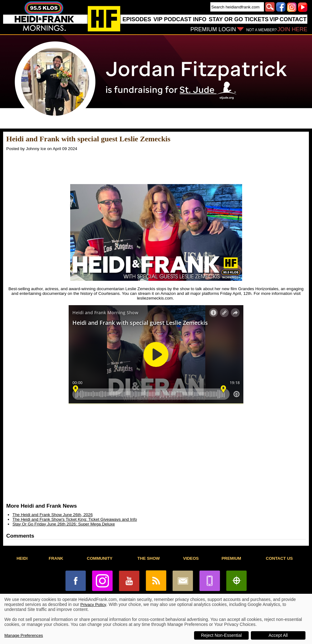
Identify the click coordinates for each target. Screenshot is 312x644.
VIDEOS (191, 558)
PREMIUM (231, 558)
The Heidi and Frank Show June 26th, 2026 (53, 515)
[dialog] (156, 619)
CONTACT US (279, 558)
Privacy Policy (93, 605)
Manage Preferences (24, 635)
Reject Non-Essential (221, 635)
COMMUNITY (100, 558)
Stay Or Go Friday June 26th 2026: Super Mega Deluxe (64, 524)
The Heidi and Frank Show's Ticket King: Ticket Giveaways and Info (75, 519)
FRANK (56, 558)
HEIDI (22, 558)
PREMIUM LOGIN (213, 29)
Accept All (278, 635)
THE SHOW (149, 558)
